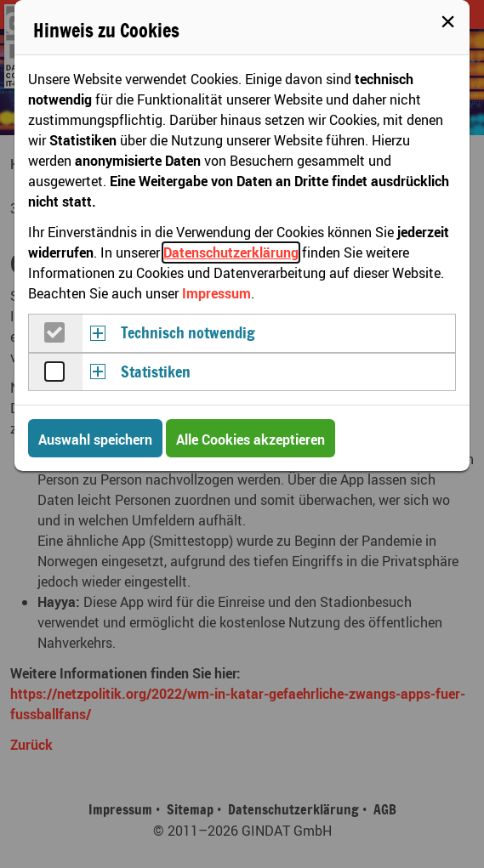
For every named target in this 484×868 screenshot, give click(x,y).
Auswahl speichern (95, 440)
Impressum (216, 293)
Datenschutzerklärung (231, 252)
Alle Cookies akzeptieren (251, 440)
